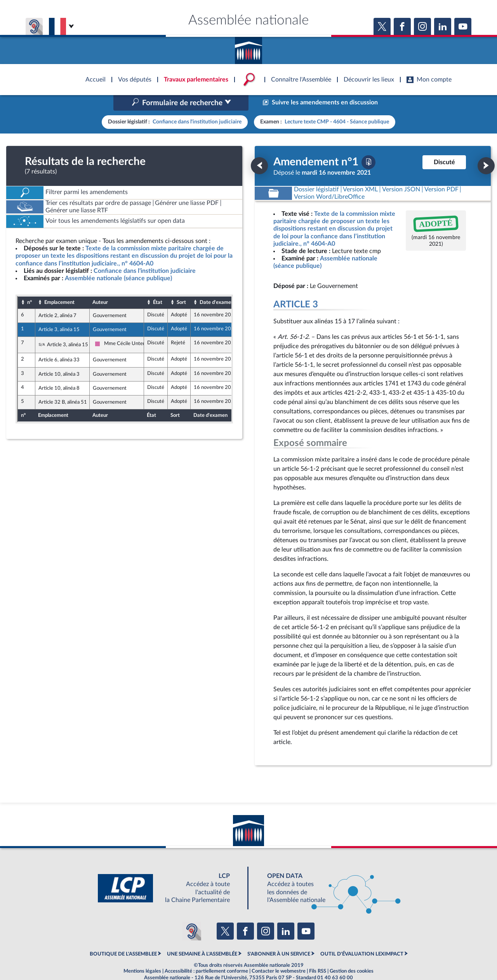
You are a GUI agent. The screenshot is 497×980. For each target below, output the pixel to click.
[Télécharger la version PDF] (368, 146)
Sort (181, 286)
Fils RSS (318, 955)
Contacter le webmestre (279, 955)
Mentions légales (142, 955)
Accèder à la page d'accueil (248, 48)
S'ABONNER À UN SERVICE (279, 937)
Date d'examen (217, 286)
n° (30, 286)
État (158, 286)
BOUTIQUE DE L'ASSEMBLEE (123, 937)
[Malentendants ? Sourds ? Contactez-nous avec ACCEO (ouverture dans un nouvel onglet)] (192, 915)
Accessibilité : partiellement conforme (206, 955)
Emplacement (59, 286)
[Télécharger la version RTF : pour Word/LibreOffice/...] (329, 180)
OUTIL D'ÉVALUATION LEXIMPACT (362, 937)
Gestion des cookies (352, 955)
